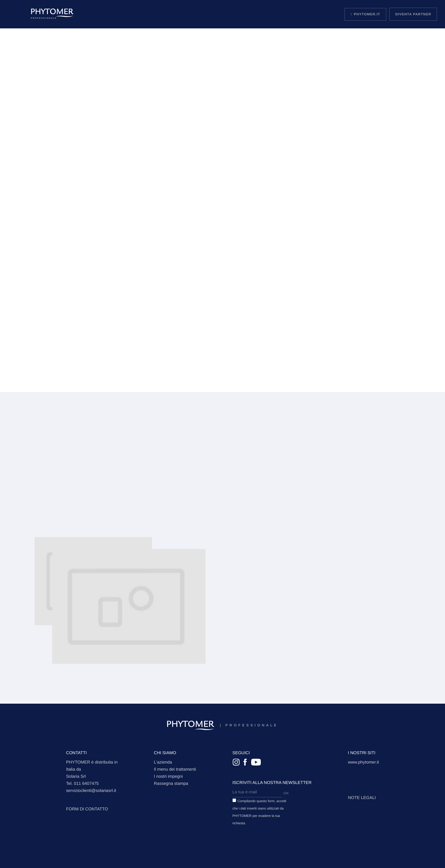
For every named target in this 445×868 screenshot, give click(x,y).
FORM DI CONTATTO (87, 809)
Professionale (222, 725)
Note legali (362, 798)
